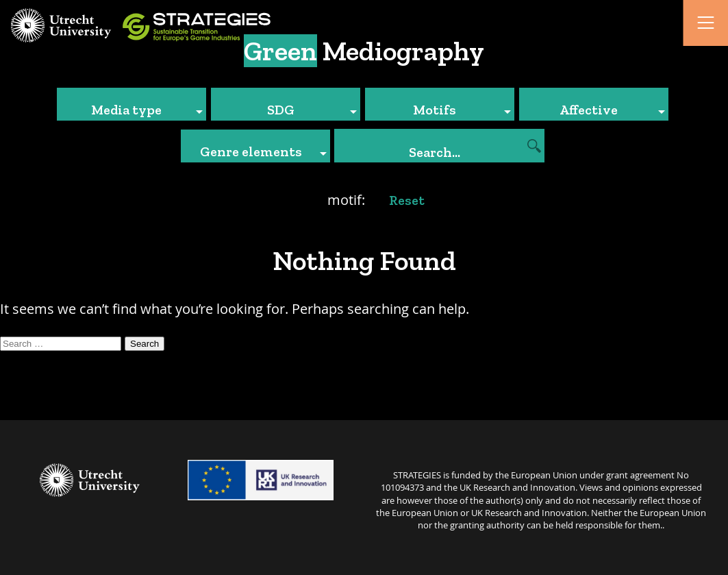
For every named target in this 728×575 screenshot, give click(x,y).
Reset (407, 200)
